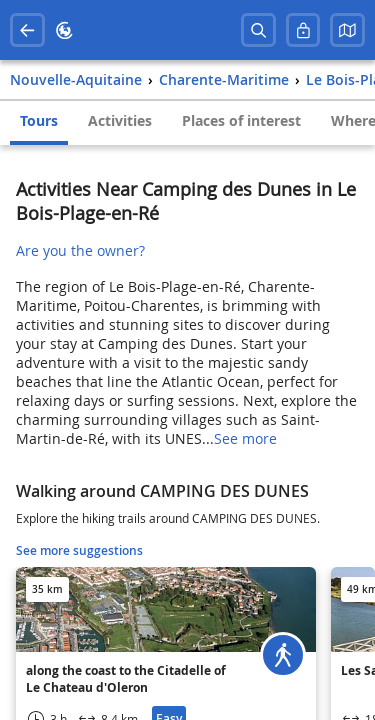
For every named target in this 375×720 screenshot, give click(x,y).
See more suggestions (79, 550)
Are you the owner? (80, 250)
